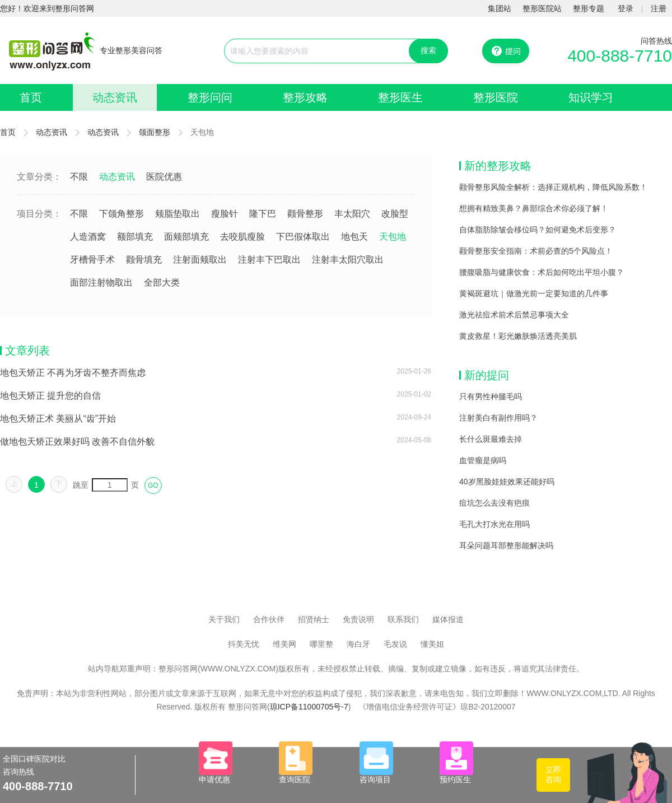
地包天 (354, 237)
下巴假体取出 (303, 237)
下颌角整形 (122, 214)
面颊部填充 (186, 237)
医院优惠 (164, 177)
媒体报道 (448, 619)
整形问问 (210, 97)
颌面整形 (155, 132)
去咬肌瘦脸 (242, 237)
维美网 (284, 644)
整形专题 (589, 8)
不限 (79, 177)
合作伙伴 (269, 619)
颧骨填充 (144, 260)
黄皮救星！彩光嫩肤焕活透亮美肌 (518, 336)
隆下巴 (263, 214)
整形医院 (496, 97)
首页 (31, 97)
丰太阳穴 (352, 214)
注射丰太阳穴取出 (348, 260)
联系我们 (403, 619)
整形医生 (400, 97)
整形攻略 (305, 97)
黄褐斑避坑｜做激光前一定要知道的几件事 (534, 293)
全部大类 (162, 283)
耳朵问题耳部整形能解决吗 (506, 545)
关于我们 (224, 619)
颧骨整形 (305, 214)
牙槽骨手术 (92, 260)
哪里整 (321, 644)
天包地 (393, 237)
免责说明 (358, 619)
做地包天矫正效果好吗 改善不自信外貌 (77, 442)
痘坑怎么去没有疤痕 (494, 503)
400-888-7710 (620, 56)
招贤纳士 (314, 619)
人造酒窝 (88, 237)
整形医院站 (542, 8)
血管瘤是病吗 (483, 460)
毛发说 (395, 644)
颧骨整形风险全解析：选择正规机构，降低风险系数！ (553, 187)
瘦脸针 (225, 214)
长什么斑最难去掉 (491, 439)
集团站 (500, 8)
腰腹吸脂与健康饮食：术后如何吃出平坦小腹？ (542, 272)
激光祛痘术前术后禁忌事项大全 (514, 315)
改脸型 (395, 214)
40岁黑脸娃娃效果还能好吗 (507, 482)
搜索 (428, 50)
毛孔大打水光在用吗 (494, 524)
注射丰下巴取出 (269, 260)
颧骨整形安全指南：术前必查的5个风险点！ (536, 251)
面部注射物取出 (101, 283)
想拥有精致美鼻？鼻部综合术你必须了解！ (534, 208)
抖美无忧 (244, 644)
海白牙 (358, 644)
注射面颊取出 (200, 260)
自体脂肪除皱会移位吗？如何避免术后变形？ (538, 230)
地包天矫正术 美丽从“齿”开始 (58, 419)
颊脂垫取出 (178, 214)
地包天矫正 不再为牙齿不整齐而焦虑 (73, 373)
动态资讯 (115, 97)
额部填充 (135, 237)
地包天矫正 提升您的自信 (50, 396)
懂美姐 (432, 644)
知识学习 (591, 97)
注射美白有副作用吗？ (498, 418)
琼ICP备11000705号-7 (309, 707)
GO (153, 485)
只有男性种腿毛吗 (491, 396)
